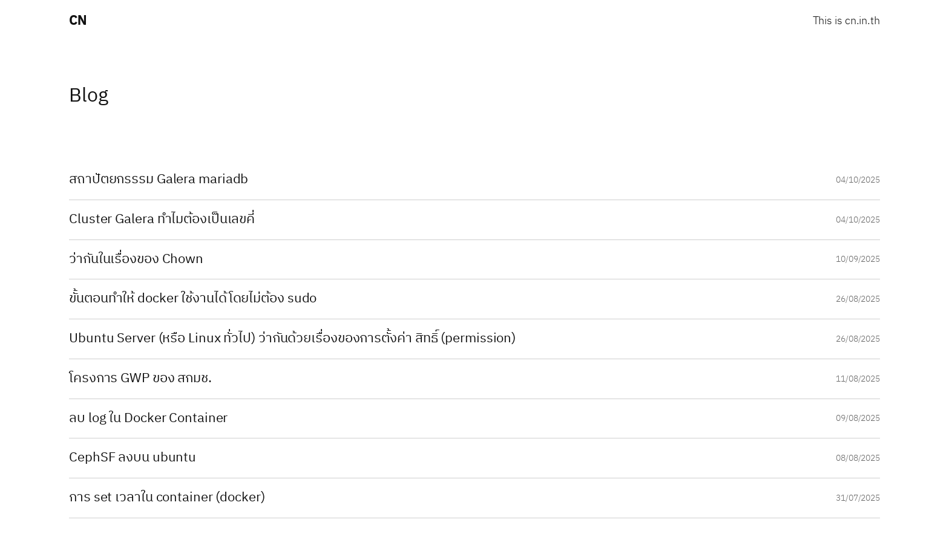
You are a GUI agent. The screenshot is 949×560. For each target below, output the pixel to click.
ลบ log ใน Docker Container (148, 419)
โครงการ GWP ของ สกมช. (140, 379)
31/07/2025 (858, 498)
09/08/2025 (858, 418)
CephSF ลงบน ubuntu (133, 458)
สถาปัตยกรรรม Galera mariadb (159, 180)
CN (78, 21)
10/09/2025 (858, 259)
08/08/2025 (858, 458)
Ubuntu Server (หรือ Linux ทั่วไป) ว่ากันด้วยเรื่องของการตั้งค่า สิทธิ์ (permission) (292, 339)
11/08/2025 (858, 379)
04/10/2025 (858, 180)
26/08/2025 (858, 299)
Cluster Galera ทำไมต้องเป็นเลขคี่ (162, 220)
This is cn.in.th (846, 21)
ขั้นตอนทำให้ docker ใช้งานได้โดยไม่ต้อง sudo (193, 299)
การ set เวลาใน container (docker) (167, 498)
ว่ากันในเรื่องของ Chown (136, 260)
